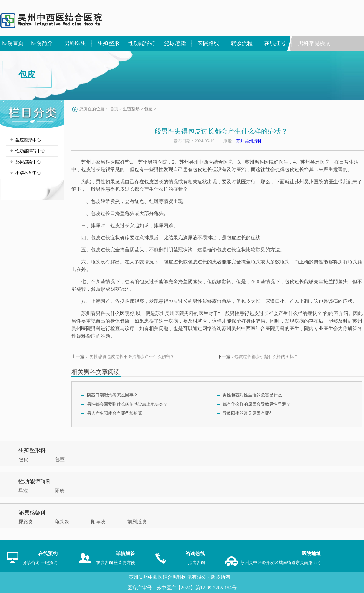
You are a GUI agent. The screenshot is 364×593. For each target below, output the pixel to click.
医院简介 (42, 43)
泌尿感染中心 (28, 162)
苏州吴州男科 (249, 141)
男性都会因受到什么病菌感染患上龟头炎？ (127, 404)
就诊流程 (242, 43)
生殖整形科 (32, 450)
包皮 (148, 109)
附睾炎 (98, 522)
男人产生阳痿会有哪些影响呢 (114, 413)
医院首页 (13, 43)
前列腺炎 (137, 522)
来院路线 (208, 43)
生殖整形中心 (28, 140)
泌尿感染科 (32, 513)
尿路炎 (26, 522)
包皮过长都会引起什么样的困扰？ (266, 357)
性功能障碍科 (35, 482)
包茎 (60, 459)
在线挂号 (275, 43)
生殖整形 (108, 43)
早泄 (23, 490)
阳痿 (60, 490)
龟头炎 (62, 522)
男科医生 (75, 43)
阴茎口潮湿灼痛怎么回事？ (112, 395)
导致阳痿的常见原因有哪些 (248, 413)
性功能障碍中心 (30, 151)
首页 (114, 109)
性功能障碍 (142, 43)
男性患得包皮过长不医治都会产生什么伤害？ (132, 357)
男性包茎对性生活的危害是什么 (252, 395)
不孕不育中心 (28, 173)
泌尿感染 (175, 43)
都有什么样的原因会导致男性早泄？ (256, 404)
